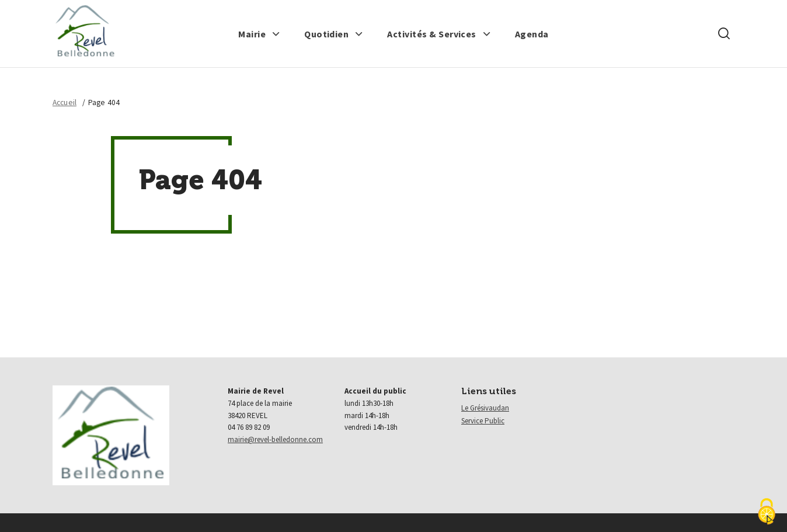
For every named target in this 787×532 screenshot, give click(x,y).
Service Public (483, 421)
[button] (259, 34)
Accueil (65, 102)
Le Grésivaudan (485, 408)
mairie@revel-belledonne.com (275, 439)
